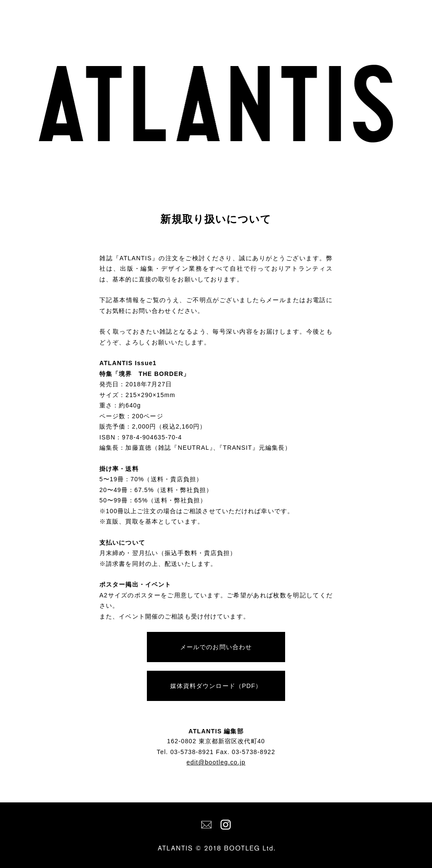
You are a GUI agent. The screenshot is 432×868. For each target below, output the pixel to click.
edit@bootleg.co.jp (216, 762)
